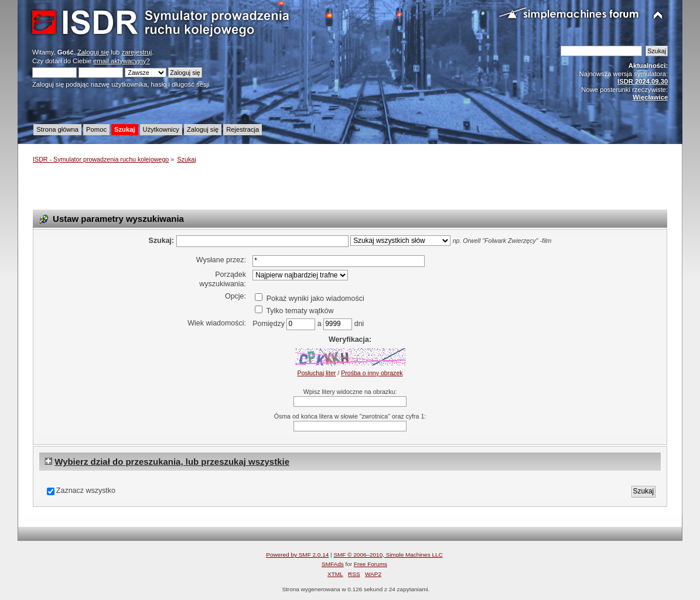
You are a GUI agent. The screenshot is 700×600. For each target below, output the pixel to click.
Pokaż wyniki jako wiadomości (309, 299)
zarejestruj (136, 52)
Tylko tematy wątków (294, 311)
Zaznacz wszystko (86, 491)
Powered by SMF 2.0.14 (297, 555)
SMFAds (333, 564)
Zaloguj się (93, 52)
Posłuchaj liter (316, 373)
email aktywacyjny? (122, 61)
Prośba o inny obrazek (372, 373)
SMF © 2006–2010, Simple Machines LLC (388, 555)
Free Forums (371, 564)
